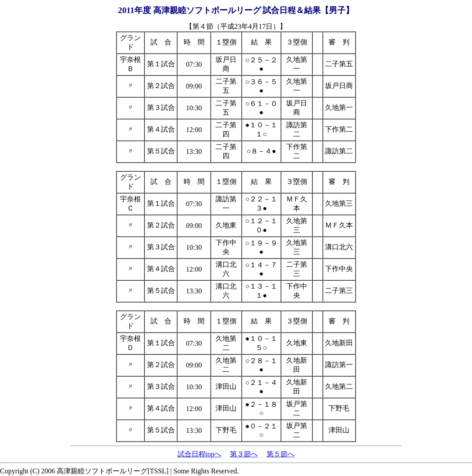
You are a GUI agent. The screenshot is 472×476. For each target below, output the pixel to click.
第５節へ (280, 454)
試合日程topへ (199, 454)
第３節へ (244, 454)
